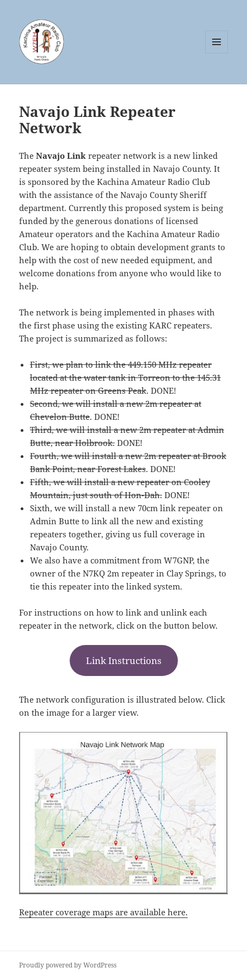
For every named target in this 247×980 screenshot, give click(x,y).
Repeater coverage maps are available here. (103, 912)
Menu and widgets (217, 53)
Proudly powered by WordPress (68, 965)
